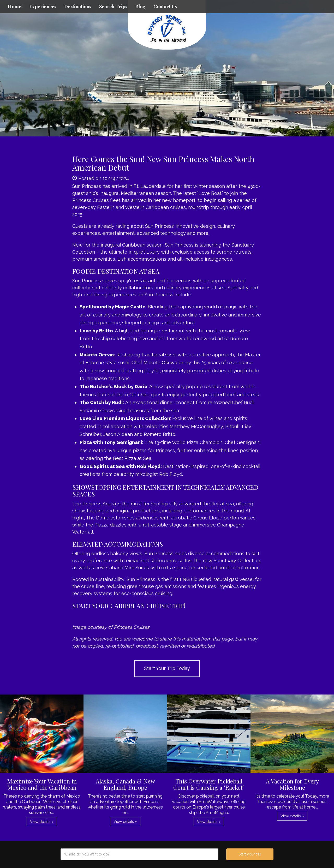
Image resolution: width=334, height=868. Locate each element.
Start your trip (250, 854)
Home (15, 7)
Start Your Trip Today (167, 668)
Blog (140, 7)
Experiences (43, 7)
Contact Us (165, 7)
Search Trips (113, 7)
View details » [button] (42, 822)
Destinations (78, 7)
